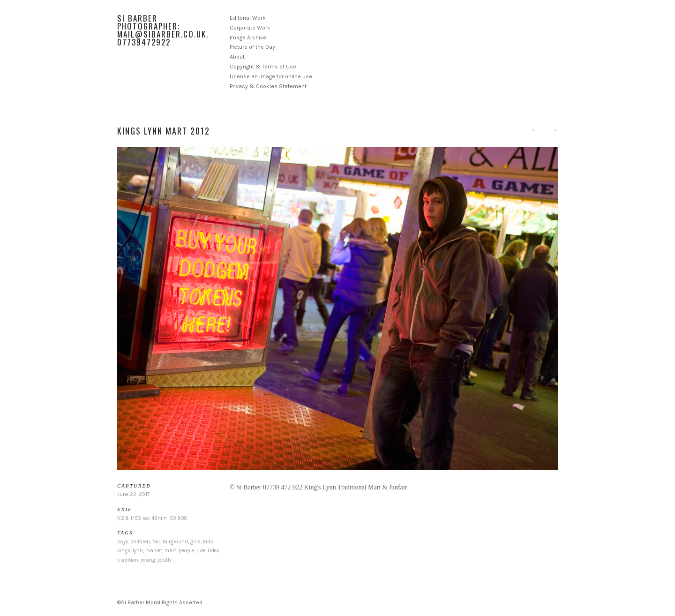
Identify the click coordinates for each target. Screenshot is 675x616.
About (237, 57)
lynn (138, 551)
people (186, 551)
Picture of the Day (252, 47)
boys (123, 542)
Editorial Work (248, 18)
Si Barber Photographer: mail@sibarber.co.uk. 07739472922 (163, 30)
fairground (175, 542)
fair (156, 542)
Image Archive (248, 38)
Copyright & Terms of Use (263, 67)
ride (201, 551)
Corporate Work (250, 28)
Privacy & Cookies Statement (268, 86)
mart (170, 551)
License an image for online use (271, 76)
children (140, 542)
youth (164, 560)
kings (124, 551)
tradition (128, 560)
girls (195, 542)
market (154, 551)
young (148, 560)
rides (214, 551)
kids (208, 542)
